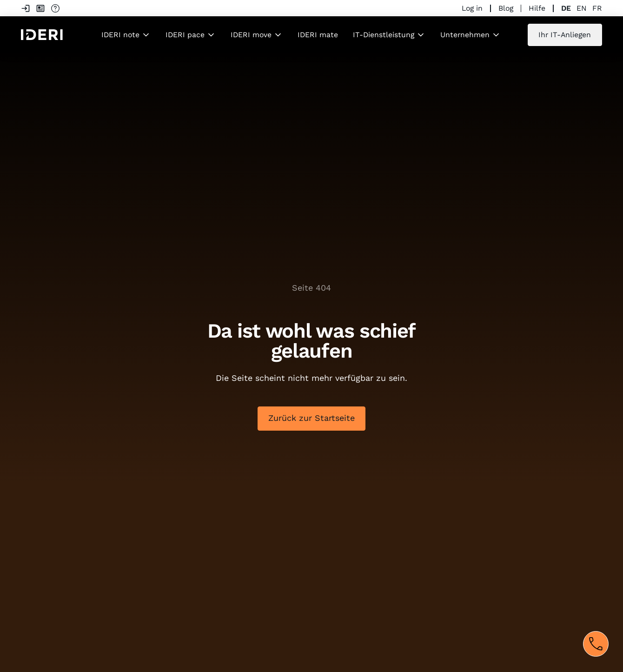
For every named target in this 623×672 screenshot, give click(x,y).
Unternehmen (465, 35)
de (566, 8)
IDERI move (251, 35)
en (582, 8)
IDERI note (120, 35)
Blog (506, 8)
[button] (126, 35)
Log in (472, 8)
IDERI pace (185, 35)
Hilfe (537, 8)
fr (597, 8)
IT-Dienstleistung (384, 35)
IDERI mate (318, 35)
